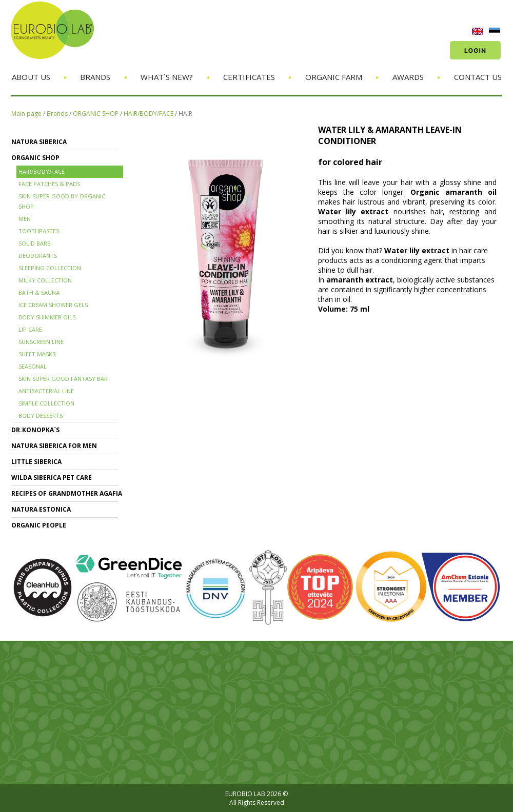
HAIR (185, 114)
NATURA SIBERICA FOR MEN (54, 446)
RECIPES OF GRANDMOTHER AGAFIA (67, 493)
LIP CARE (30, 329)
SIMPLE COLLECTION (46, 403)
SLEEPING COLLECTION (50, 268)
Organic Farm (334, 77)
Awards (408, 77)
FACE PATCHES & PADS (49, 184)
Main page (26, 114)
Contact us (478, 77)
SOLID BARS (34, 243)
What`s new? (167, 77)
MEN (25, 219)
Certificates (249, 77)
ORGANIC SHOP (96, 114)
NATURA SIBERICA (39, 142)
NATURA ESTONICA (41, 509)
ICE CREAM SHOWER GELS (53, 305)
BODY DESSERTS (41, 415)
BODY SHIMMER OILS (47, 317)
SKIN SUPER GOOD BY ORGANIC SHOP (62, 201)
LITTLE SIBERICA (36, 462)
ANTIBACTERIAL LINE (46, 391)
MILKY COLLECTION (45, 280)
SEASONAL (33, 366)
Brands (95, 77)
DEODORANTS (38, 256)
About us (31, 77)
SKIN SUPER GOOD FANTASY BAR (63, 379)
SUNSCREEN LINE (41, 342)
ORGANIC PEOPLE (39, 525)
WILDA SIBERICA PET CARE (52, 478)
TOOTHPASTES (39, 231)
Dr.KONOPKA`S (35, 430)
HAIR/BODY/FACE (149, 114)
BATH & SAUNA (39, 292)
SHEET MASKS (37, 354)
